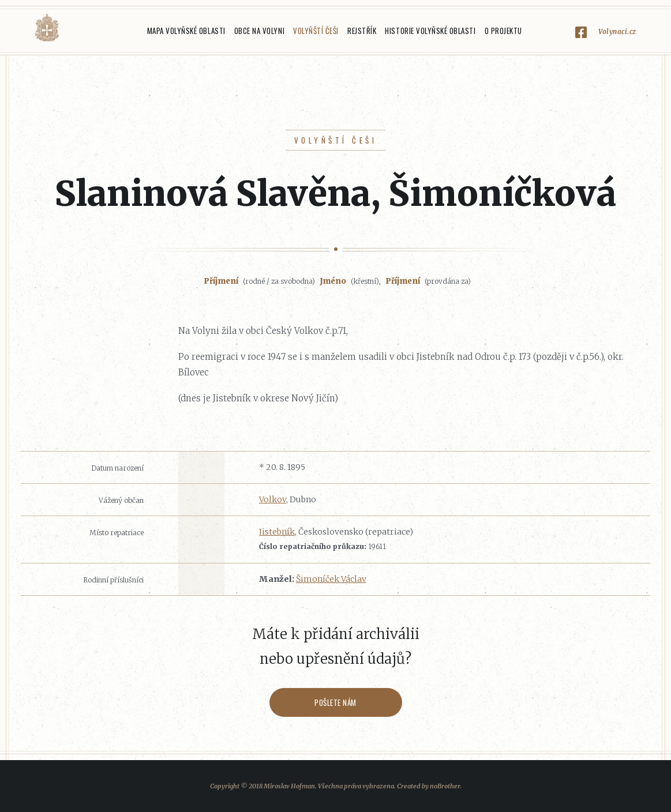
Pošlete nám (335, 702)
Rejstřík (362, 31)
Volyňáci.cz (47, 28)
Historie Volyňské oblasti (430, 31)
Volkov (273, 499)
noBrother (445, 786)
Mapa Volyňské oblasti (186, 31)
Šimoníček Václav (331, 579)
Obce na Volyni (259, 31)
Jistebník (277, 532)
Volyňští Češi (316, 31)
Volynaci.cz (617, 31)
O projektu (503, 31)
